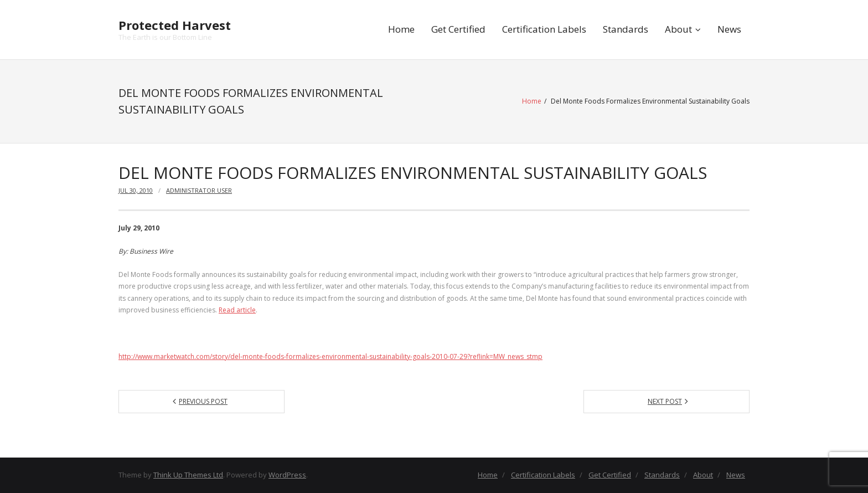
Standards (626, 29)
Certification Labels (544, 29)
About (678, 29)
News (729, 29)
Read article (237, 310)
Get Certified (458, 29)
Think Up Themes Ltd (188, 475)
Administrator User (199, 190)
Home (401, 29)
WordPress (287, 475)
